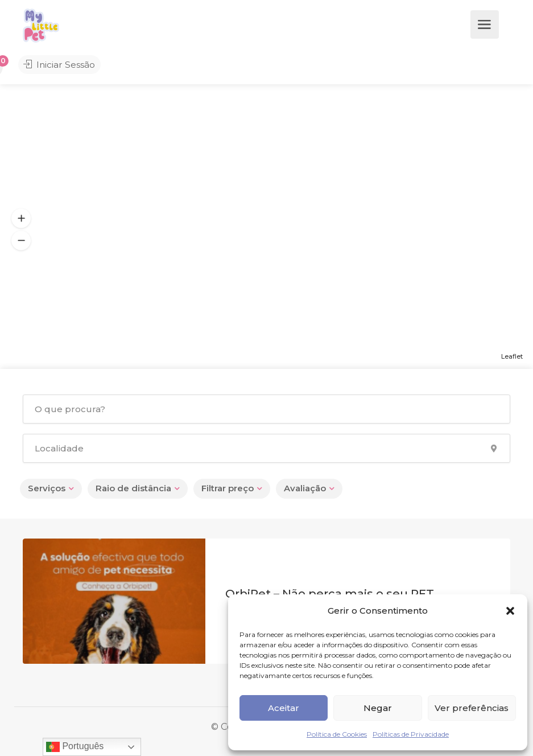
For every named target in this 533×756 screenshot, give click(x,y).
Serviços (47, 488)
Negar (378, 708)
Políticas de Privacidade (411, 734)
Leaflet (512, 356)
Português (75, 747)
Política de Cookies (337, 734)
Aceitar (284, 708)
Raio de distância (133, 488)
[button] (510, 611)
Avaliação (305, 488)
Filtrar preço (228, 488)
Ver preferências (472, 708)
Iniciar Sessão (55, 66)
